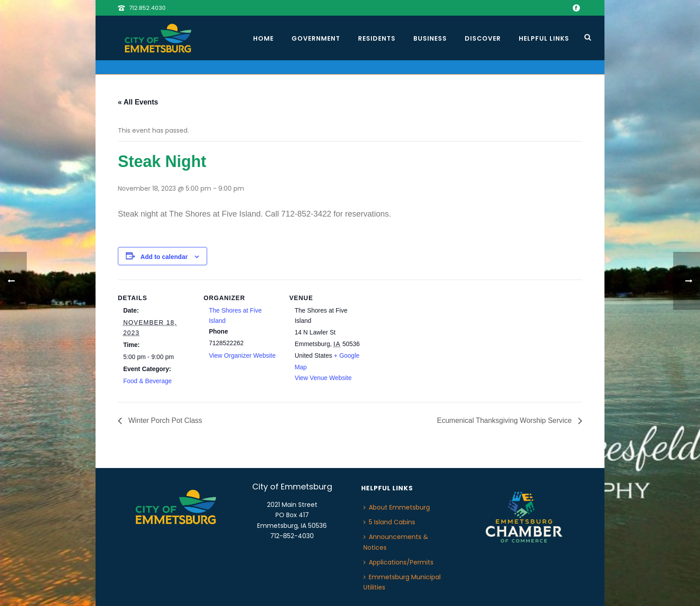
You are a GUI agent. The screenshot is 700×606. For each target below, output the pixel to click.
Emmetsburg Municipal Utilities (402, 582)
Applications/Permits (398, 562)
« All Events (138, 102)
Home (263, 38)
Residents (377, 38)
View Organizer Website (242, 355)
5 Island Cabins (389, 522)
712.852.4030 (147, 8)
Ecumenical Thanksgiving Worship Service (505, 420)
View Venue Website (323, 378)
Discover (483, 38)
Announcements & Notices (396, 542)
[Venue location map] (422, 341)
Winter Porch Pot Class (164, 420)
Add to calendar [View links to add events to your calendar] (164, 257)
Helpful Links (544, 38)
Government (316, 38)
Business (430, 38)
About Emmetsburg (397, 507)
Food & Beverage (148, 381)
